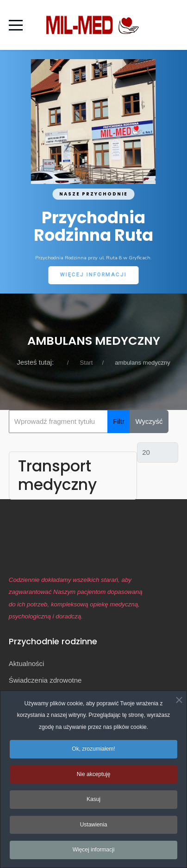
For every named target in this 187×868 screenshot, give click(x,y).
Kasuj (93, 802)
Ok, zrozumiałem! (93, 752)
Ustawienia (94, 827)
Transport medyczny (57, 475)
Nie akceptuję (94, 777)
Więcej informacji (94, 853)
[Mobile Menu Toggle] (16, 25)
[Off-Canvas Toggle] (170, 25)
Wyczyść (149, 421)
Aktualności (27, 663)
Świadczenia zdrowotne (45, 680)
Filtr (119, 421)
